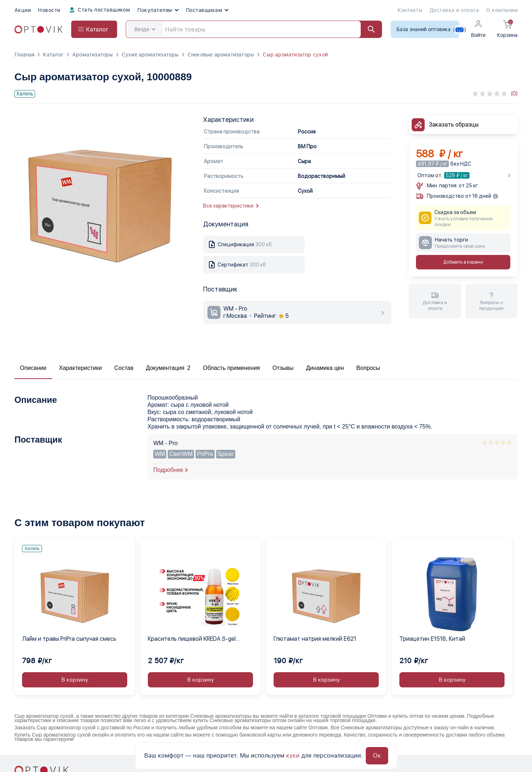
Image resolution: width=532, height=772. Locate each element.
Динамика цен (325, 368)
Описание (33, 368)
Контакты (410, 10)
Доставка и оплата (454, 10)
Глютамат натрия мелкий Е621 (315, 639)
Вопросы (368, 368)
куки (293, 756)
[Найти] (368, 29)
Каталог (53, 55)
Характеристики (80, 368)
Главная (24, 55)
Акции (23, 10)
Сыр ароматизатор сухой (295, 55)
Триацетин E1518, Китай (432, 639)
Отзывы (283, 368)
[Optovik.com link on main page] (38, 29)
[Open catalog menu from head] (94, 29)
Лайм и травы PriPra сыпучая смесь (69, 639)
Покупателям (158, 10)
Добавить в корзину (463, 262)
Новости (49, 10)
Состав (124, 368)
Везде (145, 29)
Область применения (231, 368)
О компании (502, 10)
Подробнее (168, 470)
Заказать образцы (454, 125)
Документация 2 (168, 368)
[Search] (254, 29)
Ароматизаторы (93, 55)
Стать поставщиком (99, 10)
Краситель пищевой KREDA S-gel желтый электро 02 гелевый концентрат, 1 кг (192, 639)
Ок (377, 756)
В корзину (75, 680)
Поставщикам (207, 10)
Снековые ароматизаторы (221, 55)
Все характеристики (231, 206)
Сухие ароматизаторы (150, 55)
